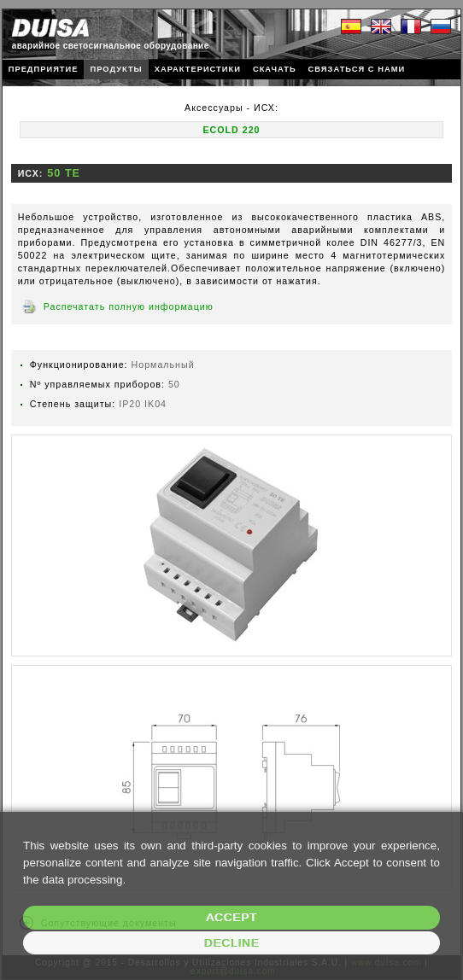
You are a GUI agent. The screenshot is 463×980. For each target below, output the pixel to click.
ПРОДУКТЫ (116, 69)
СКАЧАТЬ (275, 69)
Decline (232, 943)
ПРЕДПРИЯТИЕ (44, 69)
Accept (231, 917)
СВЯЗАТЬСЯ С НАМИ (357, 69)
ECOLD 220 (231, 130)
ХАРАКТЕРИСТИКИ (198, 69)
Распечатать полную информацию (129, 306)
